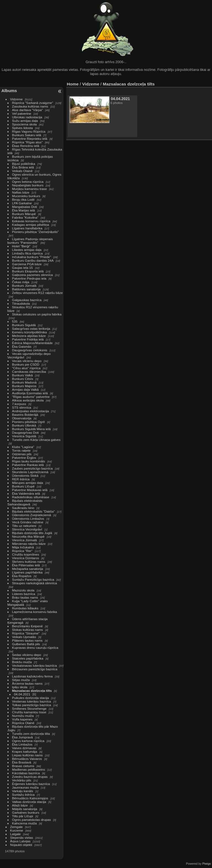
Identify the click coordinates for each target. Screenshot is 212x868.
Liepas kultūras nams (27, 755)
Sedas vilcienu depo (27, 655)
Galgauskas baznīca (27, 300)
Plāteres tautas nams (27, 640)
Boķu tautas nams (25, 597)
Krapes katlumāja (25, 752)
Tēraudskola (21, 303)
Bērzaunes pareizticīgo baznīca (35, 669)
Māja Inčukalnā (23, 547)
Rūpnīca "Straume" (26, 633)
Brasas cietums (23, 766)
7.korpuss (19, 404)
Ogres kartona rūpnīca (28, 741)
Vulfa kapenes (22, 719)
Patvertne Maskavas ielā (30, 490)
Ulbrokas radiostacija (27, 117)
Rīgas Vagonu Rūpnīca (29, 131)
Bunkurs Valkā (22, 375)
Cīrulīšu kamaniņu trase (29, 712)
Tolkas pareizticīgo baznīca (32, 705)
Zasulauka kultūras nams (30, 106)
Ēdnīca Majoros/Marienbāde (32, 343)
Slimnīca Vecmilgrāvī (27, 529)
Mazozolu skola (23, 590)
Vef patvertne (22, 113)
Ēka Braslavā (22, 762)
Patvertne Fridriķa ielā (28, 339)
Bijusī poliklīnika (24, 164)
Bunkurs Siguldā (24, 325)
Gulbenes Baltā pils (26, 644)
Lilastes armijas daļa (27, 250)
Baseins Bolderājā (25, 415)
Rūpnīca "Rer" (22, 551)
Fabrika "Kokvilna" (25, 217)
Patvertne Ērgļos (24, 458)
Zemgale (17, 827)
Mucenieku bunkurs (26, 196)
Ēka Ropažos (22, 576)
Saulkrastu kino (23, 508)
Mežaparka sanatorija (28, 569)
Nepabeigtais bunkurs (28, 185)
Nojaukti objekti (21, 845)
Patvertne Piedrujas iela (29, 278)
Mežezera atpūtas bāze (29, 336)
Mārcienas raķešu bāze (29, 544)
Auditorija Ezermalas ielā (30, 393)
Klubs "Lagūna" (23, 447)
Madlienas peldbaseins (29, 769)
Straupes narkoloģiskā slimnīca (35, 583)
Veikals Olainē (22, 171)
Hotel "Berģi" (21, 246)
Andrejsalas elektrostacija (31, 411)
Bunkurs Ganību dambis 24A (33, 260)
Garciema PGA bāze (27, 264)
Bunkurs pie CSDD (26, 364)
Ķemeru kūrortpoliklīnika (30, 332)
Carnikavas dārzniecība (29, 372)
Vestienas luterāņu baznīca (32, 701)
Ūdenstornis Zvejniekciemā (32, 515)
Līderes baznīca (24, 594)
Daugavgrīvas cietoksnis (30, 350)
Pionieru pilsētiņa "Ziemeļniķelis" (35, 232)
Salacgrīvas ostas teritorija (31, 329)
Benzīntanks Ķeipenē (27, 626)
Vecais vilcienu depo (27, 361)
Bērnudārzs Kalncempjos (30, 798)
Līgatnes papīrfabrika (27, 572)
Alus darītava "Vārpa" (28, 110)
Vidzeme (17, 99)
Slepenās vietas (22, 838)
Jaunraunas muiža (25, 787)
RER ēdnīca (21, 479)
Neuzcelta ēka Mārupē (28, 536)
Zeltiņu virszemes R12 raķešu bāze (38, 293)
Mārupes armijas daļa (28, 483)
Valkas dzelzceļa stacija (29, 802)
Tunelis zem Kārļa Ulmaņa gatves (36, 440)
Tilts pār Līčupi (23, 816)
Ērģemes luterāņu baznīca (31, 784)
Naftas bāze (21, 192)
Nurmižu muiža (23, 716)
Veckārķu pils (22, 780)
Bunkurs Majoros (24, 386)
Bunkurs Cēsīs (23, 379)
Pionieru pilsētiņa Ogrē (29, 422)
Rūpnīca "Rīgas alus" (27, 142)
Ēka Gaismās (22, 346)
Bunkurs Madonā (24, 382)
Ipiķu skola (20, 687)
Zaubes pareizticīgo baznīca (32, 468)
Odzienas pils (22, 454)
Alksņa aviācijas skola (28, 400)
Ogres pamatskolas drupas (32, 820)
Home (73, 84)
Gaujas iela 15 (22, 268)
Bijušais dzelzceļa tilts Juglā (32, 533)
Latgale (16, 834)
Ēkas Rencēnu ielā (26, 146)
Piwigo (207, 864)
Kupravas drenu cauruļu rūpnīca (35, 648)
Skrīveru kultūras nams (29, 562)
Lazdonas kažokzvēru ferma (32, 676)
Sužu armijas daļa (25, 121)
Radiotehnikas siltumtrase (31, 497)
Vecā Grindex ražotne (28, 522)
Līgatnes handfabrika (27, 228)
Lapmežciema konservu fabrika (35, 612)
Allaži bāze (20, 805)
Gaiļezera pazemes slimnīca (33, 275)
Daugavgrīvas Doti (26, 432)
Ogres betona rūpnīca (28, 182)
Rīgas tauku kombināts (29, 461)
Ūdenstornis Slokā (25, 475)
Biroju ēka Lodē (23, 199)
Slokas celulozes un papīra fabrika (37, 314)
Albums (9, 91)
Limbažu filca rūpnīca (27, 253)
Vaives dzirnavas (24, 748)
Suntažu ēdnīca (23, 795)
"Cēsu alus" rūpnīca (26, 368)
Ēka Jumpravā (22, 737)
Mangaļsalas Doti (25, 207)
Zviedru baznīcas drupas (30, 777)
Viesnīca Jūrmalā (25, 540)
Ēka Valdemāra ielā (26, 493)
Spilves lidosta (22, 128)
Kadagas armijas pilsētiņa (31, 225)
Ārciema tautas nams (27, 683)
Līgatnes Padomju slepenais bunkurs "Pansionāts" (30, 241)
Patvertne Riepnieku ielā (30, 139)
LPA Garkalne (22, 203)
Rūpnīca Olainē (23, 723)
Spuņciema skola (25, 124)
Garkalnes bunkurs (26, 812)
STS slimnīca (22, 407)
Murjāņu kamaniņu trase (30, 189)
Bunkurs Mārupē (24, 214)
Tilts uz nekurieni (24, 526)
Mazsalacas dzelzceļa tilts (32, 691)
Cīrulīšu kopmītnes (26, 554)
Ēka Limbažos (22, 744)
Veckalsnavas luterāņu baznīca (35, 665)
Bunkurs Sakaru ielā (27, 135)
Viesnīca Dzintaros (26, 558)
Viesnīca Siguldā (24, 436)
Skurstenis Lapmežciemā (30, 472)
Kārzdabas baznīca (26, 773)
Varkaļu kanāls (23, 791)
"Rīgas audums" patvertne (31, 397)
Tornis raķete (21, 450)
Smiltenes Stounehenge (29, 708)
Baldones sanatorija (26, 289)
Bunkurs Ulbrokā (24, 425)
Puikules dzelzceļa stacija (31, 698)
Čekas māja (21, 282)
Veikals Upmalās (24, 637)
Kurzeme (17, 830)
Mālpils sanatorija (25, 809)
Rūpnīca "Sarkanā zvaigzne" (33, 103)
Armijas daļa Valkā (26, 389)
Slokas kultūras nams (28, 630)
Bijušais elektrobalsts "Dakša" (34, 511)
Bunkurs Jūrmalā (24, 286)
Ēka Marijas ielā (24, 210)
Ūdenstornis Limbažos (28, 519)
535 (15, 321)
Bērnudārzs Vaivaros (27, 759)
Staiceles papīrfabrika (28, 658)
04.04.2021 (22, 694)
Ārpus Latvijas (20, 841)
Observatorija (22, 418)
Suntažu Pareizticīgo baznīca (33, 579)
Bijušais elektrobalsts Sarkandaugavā (25, 502)
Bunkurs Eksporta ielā (28, 271)
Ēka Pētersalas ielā (26, 565)
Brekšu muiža (22, 662)
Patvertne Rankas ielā (28, 465)
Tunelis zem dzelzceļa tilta (31, 734)
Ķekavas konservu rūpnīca (31, 221)
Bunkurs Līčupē (23, 486)
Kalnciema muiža (25, 823)
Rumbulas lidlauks (25, 608)
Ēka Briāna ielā (23, 167)
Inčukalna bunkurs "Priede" (32, 257)
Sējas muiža (21, 680)
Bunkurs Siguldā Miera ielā (31, 429)
